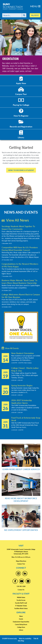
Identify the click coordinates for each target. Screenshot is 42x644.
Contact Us (21, 590)
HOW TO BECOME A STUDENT (21, 170)
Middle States (21, 597)
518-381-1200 (21, 586)
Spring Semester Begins (22, 385)
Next (25, 50)
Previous (17, 50)
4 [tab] (26, 54)
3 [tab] (23, 54)
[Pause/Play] (21, 50)
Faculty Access (21, 600)
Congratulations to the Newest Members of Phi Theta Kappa (20, 265)
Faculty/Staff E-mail (21, 603)
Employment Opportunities (21, 622)
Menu (35, 6)
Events (21, 619)
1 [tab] (16, 54)
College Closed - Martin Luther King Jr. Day (25, 369)
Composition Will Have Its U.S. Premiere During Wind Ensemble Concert (20, 249)
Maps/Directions (21, 561)
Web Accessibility (25, 638)
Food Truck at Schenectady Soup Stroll (26, 419)
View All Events (10, 348)
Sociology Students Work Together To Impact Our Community (18, 228)
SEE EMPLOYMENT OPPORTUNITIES (21, 530)
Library (21, 630)
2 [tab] (19, 54)
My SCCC (35, 15)
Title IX (36, 638)
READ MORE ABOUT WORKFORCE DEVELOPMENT (21, 500)
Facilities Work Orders (21, 608)
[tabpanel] (21, 47)
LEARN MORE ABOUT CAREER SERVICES (21, 469)
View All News (15, 220)
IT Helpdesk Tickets (21, 606)
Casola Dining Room (21, 625)
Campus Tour (21, 564)
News (21, 616)
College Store (21, 627)
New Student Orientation (23, 353)
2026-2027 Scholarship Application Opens (22, 402)
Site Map (21, 641)
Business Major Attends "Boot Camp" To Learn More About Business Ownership (19, 282)
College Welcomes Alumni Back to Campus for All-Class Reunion (21, 296)
